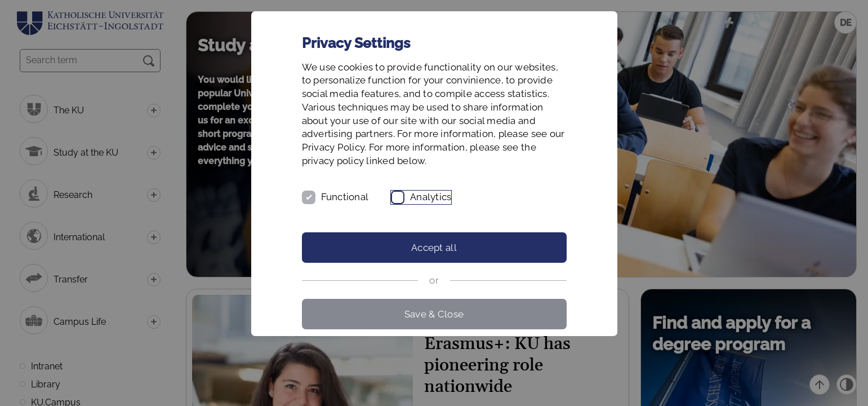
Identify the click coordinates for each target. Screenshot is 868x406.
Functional (345, 197)
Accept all (434, 248)
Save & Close (434, 314)
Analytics (431, 197)
